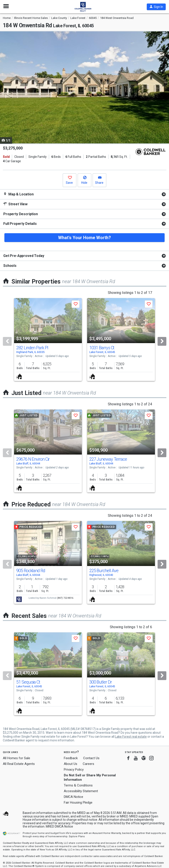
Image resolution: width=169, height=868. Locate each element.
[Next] (162, 341)
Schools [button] (10, 266)
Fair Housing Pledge (78, 802)
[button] (156, 7)
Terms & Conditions (78, 785)
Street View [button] (15, 204)
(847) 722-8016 (65, 598)
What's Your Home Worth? (84, 238)
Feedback (71, 758)
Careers (88, 764)
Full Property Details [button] (20, 224)
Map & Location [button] (18, 194)
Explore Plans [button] (77, 836)
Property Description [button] (21, 214)
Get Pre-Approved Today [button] (24, 256)
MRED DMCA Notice (59, 826)
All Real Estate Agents (19, 764)
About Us (71, 764)
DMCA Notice (73, 797)
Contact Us (91, 758)
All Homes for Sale (17, 758)
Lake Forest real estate (131, 737)
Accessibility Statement (81, 791)
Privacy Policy (74, 770)
